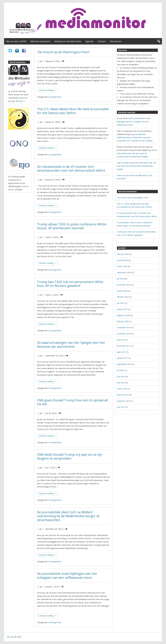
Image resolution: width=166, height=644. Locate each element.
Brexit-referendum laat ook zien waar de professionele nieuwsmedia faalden (137, 153)
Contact (102, 41)
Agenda (89, 41)
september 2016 (124, 364)
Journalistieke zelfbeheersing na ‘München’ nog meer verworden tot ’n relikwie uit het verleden (135, 138)
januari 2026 (122, 260)
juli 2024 (121, 279)
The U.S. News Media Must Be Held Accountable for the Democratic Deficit (73, 111)
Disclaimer (116, 41)
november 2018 (124, 334)
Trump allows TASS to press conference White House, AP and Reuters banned (72, 226)
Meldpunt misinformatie (68, 41)
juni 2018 (121, 340)
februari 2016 (123, 395)
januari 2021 (122, 309)
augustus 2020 (123, 315)
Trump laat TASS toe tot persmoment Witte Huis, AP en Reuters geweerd (70, 284)
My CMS (10, 637)
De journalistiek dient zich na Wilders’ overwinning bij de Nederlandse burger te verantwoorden (68, 516)
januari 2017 (122, 358)
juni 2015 (121, 407)
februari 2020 (123, 321)
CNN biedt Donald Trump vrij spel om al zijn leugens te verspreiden (70, 456)
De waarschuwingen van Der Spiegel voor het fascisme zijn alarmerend (71, 345)
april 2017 (121, 352)
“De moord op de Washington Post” (63, 52)
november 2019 (124, 327)
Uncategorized (55, 97)
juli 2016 (121, 370)
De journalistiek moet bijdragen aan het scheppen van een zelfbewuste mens (67, 576)
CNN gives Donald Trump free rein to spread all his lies (72, 402)
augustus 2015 (123, 401)
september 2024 (124, 272)
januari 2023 (122, 291)
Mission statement (40, 41)
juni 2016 (121, 376)
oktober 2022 (123, 297)
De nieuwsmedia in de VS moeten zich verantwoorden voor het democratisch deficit (71, 169)
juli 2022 (121, 303)
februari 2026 (123, 254)
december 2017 (124, 346)
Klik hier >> (21, 101)
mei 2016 (121, 383)
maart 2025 (122, 266)
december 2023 (124, 285)
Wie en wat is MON (16, 41)
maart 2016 (122, 389)
